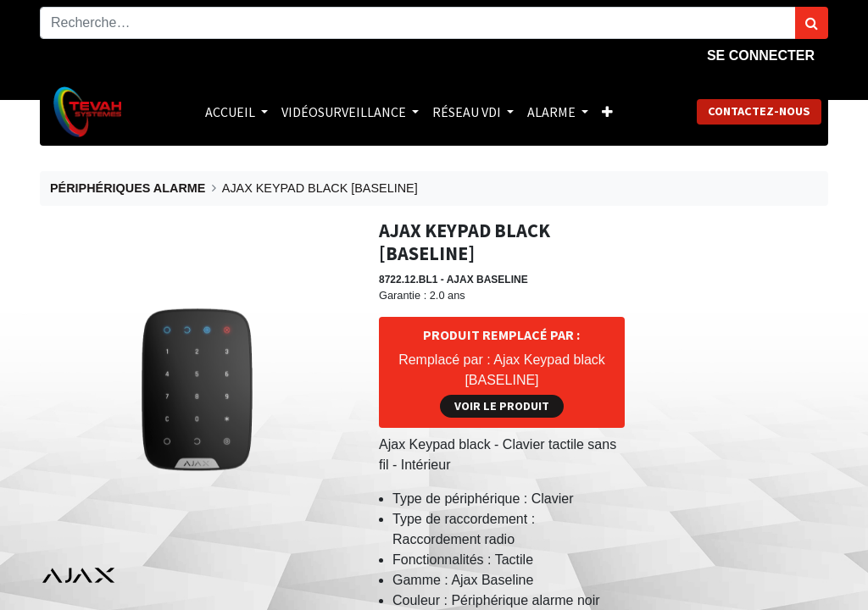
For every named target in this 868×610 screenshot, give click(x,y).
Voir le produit (502, 406)
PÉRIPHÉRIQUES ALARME (128, 188)
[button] (607, 112)
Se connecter (761, 55)
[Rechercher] (812, 23)
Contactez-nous (759, 111)
